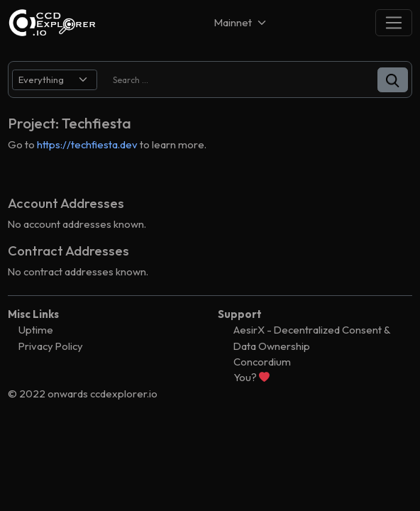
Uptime (36, 330)
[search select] (55, 80)
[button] (393, 80)
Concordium (262, 362)
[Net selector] (241, 22)
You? (252, 377)
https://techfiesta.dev (87, 144)
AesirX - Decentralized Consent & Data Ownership (312, 337)
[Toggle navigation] (394, 22)
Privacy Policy (51, 346)
